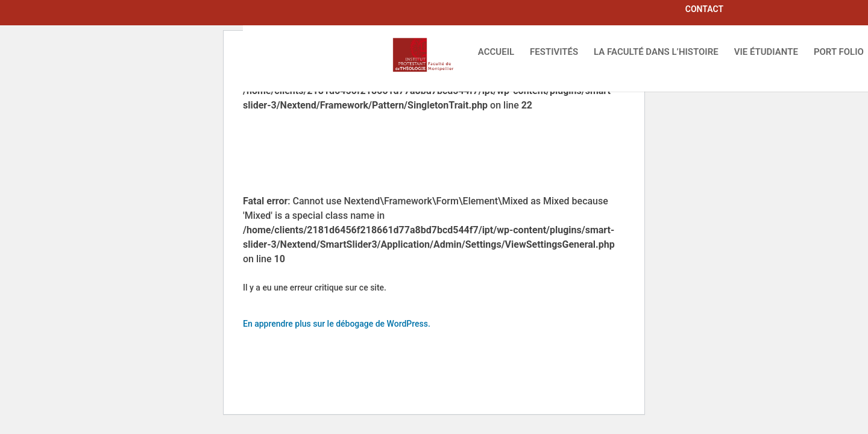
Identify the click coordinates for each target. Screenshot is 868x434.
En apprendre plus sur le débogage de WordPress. (337, 324)
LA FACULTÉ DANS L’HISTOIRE (656, 52)
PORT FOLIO (839, 52)
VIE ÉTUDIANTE (766, 52)
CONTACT (704, 10)
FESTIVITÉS (554, 52)
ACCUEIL (496, 52)
